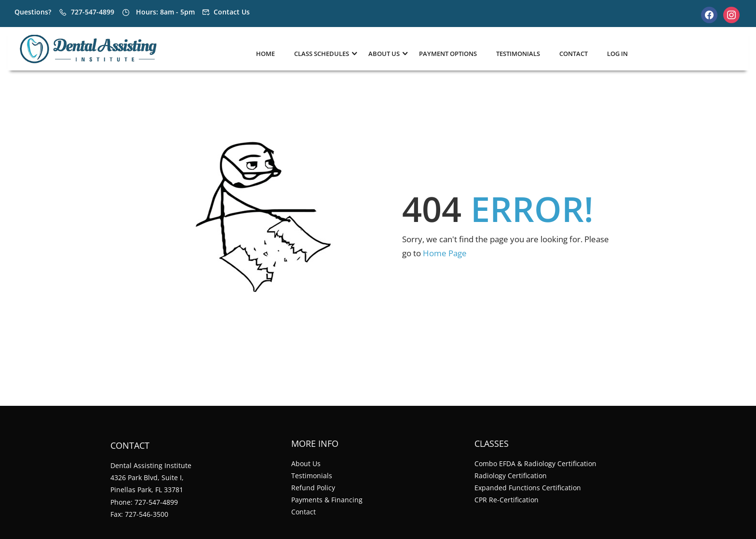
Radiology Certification (511, 476)
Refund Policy (313, 488)
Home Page (445, 253)
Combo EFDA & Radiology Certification (535, 463)
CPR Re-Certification (506, 500)
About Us (306, 463)
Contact (574, 54)
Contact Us (232, 12)
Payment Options (448, 54)
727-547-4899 (93, 12)
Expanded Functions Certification (528, 488)
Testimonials (518, 54)
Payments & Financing (327, 500)
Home (265, 54)
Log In (617, 54)
